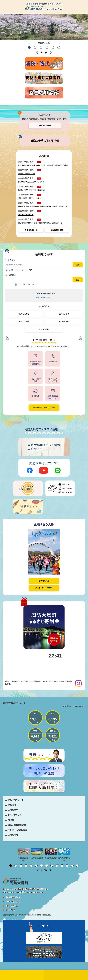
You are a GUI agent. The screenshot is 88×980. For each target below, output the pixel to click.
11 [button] (62, 866)
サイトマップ (10, 910)
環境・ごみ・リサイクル (53, 380)
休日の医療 (13, 835)
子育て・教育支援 (35, 380)
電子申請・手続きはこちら (44, 408)
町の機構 (12, 805)
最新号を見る (44, 581)
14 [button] (77, 866)
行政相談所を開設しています (30, 198)
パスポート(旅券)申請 (17, 830)
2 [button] (35, 47)
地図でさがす (24, 322)
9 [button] (52, 866)
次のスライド (51, 53)
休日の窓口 (13, 810)
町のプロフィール (16, 800)
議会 (49, 298)
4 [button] (47, 47)
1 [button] (29, 47)
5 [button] (53, 47)
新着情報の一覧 (31, 230)
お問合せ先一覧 (12, 906)
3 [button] (41, 47)
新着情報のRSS (57, 230)
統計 (84, 706)
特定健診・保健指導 (26, 215)
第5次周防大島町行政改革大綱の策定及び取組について (40, 223)
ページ (21, 270)
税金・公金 (53, 362)
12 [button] (67, 866)
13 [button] (72, 866)
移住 (37, 298)
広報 (43, 298)
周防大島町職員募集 (17, 825)
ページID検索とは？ (26, 284)
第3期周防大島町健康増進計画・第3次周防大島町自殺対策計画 (43, 165)
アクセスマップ (14, 815)
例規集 (11, 820)
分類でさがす (64, 314)
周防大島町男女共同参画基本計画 (32, 190)
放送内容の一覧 (45, 126)
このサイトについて (13, 902)
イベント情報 (44, 329)
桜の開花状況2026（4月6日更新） (31, 182)
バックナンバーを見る (44, 588)
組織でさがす (24, 314)
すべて (11, 270)
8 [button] (47, 866)
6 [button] (59, 47)
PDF (30, 270)
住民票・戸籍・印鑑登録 (35, 363)
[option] (44, 30)
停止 (44, 53)
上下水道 (35, 396)
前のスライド (37, 53)
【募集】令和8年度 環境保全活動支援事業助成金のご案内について (44, 206)
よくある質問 (64, 322)
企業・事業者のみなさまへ (53, 397)
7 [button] (41, 866)
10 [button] (57, 866)
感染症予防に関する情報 (45, 141)
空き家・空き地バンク (26, 174)
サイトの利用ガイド (13, 897)
